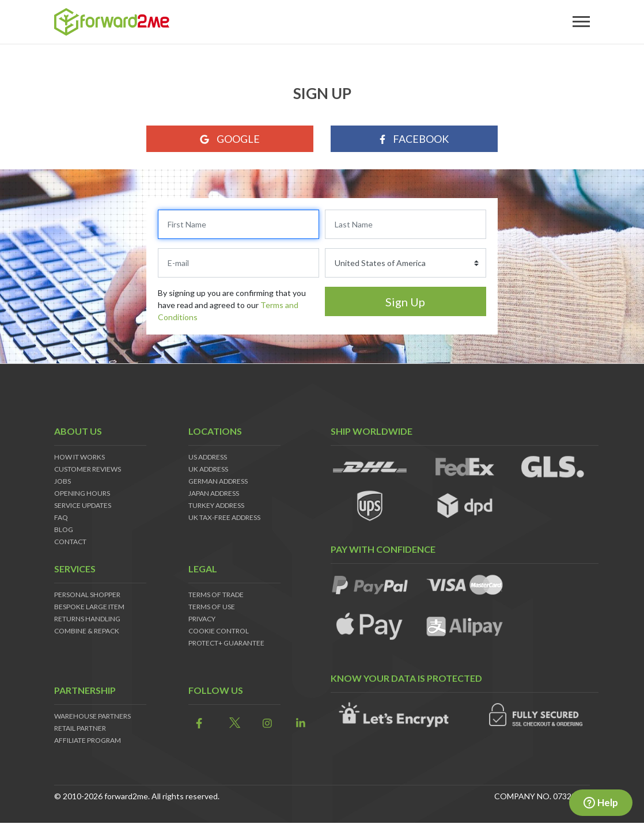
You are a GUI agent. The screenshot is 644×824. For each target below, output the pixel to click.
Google (230, 139)
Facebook (414, 139)
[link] (196, 724)
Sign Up (405, 302)
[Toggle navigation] (581, 22)
